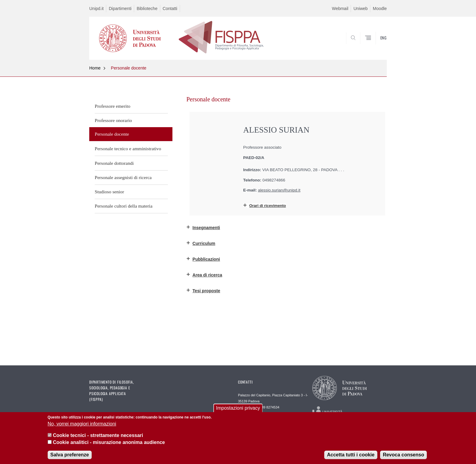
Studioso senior (109, 192)
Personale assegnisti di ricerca (123, 177)
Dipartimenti (120, 8)
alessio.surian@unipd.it (279, 190)
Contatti (170, 8)
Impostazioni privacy (238, 408)
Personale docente (129, 68)
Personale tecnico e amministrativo (128, 149)
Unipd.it (96, 8)
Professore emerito (112, 106)
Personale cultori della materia (124, 206)
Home (95, 68)
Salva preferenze (70, 455)
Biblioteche (147, 8)
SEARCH (376, 45)
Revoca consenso (403, 455)
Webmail (340, 8)
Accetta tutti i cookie (351, 455)
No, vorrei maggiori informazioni (82, 424)
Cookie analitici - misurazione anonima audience (109, 442)
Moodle (380, 8)
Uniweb (360, 8)
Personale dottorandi (114, 163)
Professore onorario (113, 120)
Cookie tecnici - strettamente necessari (98, 435)
